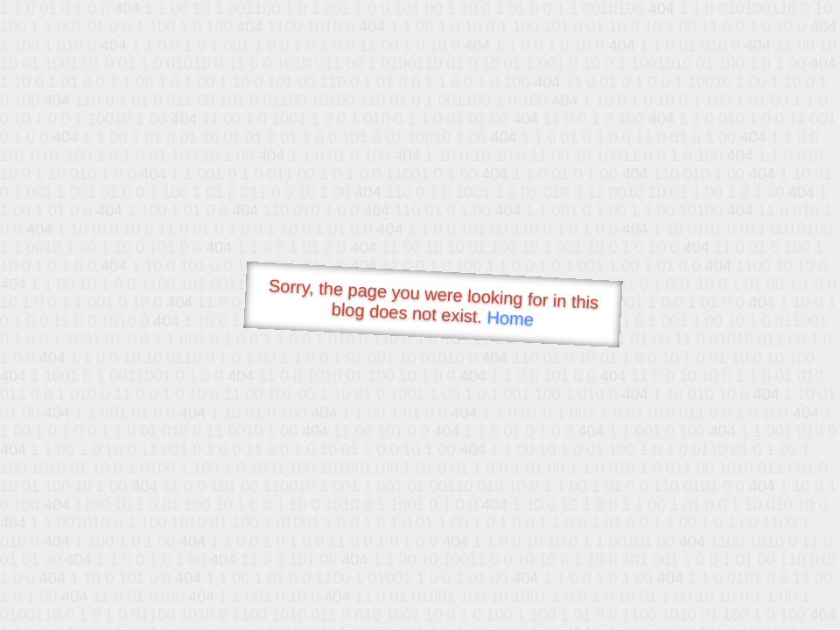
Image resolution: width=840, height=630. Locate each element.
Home (510, 318)
